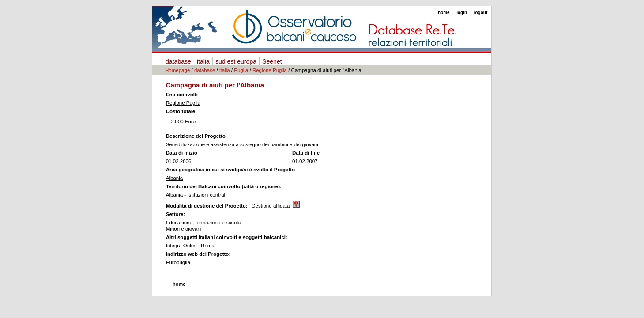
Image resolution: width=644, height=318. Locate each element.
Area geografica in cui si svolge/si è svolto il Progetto (230, 170)
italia (203, 61)
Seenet (272, 61)
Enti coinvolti (182, 95)
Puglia (241, 70)
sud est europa (236, 61)
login (462, 13)
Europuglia (178, 262)
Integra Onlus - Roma (190, 246)
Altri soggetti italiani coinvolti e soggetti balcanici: (227, 237)
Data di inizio (182, 153)
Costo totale (181, 111)
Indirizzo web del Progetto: (198, 254)
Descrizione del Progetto (196, 136)
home (444, 13)
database (178, 61)
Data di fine (306, 153)
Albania (174, 178)
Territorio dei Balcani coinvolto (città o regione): (224, 186)
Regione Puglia (270, 70)
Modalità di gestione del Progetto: (207, 206)
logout (481, 13)
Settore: (176, 214)
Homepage (177, 70)
